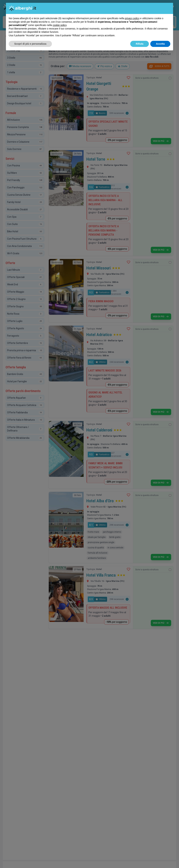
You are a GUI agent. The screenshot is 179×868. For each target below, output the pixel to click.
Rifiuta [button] (140, 44)
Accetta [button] (160, 44)
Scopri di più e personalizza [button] (30, 44)
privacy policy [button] (132, 18)
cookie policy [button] (60, 25)
